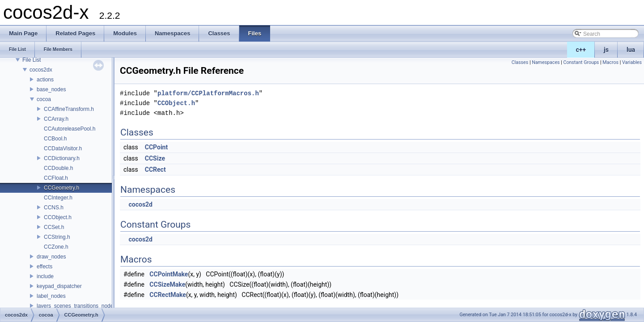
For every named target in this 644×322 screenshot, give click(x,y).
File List (32, 60)
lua (631, 50)
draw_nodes (51, 257)
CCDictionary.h (62, 158)
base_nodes (51, 89)
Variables (632, 62)
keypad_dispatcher (59, 286)
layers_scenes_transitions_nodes (76, 306)
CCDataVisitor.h (63, 148)
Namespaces (546, 62)
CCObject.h (58, 217)
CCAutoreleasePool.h (70, 129)
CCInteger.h (58, 198)
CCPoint (156, 147)
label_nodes (51, 296)
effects (44, 267)
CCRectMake (168, 295)
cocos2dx (41, 70)
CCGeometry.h (61, 188)
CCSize (155, 158)
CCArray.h (56, 119)
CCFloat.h (56, 178)
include (45, 276)
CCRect (155, 169)
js (606, 50)
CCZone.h (56, 247)
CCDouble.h (58, 168)
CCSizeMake (167, 284)
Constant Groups (581, 62)
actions (45, 80)
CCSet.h (54, 227)
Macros (610, 62)
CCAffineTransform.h (69, 109)
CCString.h (57, 237)
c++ (581, 50)
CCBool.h (55, 139)
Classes (520, 62)
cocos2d (140, 204)
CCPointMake (169, 274)
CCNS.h (54, 208)
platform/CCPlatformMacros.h (208, 93)
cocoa (44, 99)
